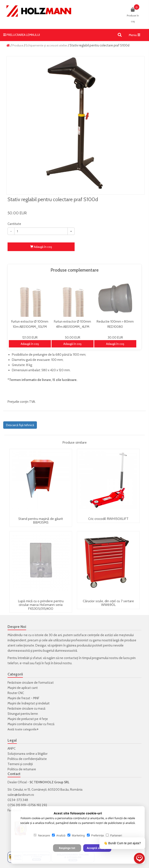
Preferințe (95, 835)
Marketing (76, 835)
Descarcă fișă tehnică (20, 425)
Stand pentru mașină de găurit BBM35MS (41, 521)
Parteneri (114, 835)
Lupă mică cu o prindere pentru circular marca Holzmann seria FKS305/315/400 (41, 605)
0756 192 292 (38, 805)
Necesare (42, 835)
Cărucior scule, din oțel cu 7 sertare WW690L (108, 603)
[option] (76, 125)
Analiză (59, 835)
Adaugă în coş (41, 247)
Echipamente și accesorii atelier (46, 45)
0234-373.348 (18, 800)
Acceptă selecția (97, 848)
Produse (18, 45)
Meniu (136, 36)
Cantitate (14, 224)
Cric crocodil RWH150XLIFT (108, 519)
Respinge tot (67, 848)
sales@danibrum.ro (21, 795)
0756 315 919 (17, 805)
